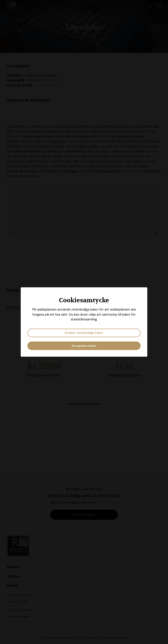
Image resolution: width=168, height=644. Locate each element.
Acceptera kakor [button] (84, 346)
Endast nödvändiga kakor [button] (84, 333)
